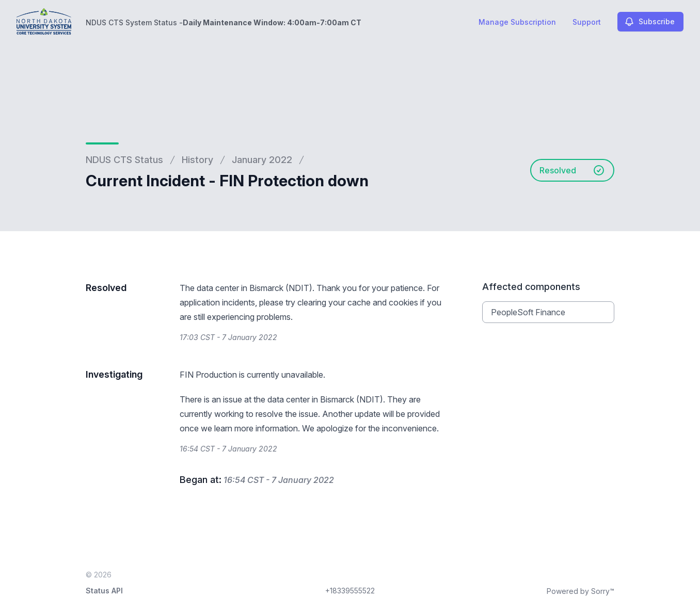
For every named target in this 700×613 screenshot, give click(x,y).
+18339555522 (350, 591)
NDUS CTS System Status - (224, 23)
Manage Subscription (517, 22)
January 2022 (262, 160)
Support (587, 22)
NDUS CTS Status (124, 160)
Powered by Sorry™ (580, 591)
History (197, 160)
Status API (104, 591)
